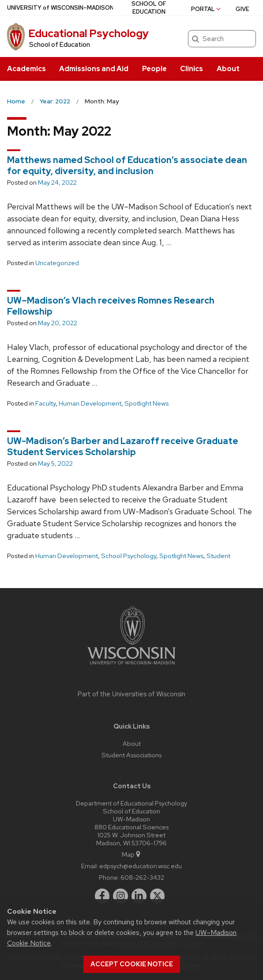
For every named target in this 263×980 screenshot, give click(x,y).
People (154, 69)
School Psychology (129, 556)
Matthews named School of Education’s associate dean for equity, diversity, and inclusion (127, 165)
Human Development (90, 403)
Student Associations (131, 755)
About (228, 69)
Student (218, 556)
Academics (26, 69)
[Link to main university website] (131, 666)
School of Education (60, 45)
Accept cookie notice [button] (132, 964)
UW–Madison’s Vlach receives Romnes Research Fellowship (111, 306)
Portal (207, 9)
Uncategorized (57, 263)
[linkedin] (139, 896)
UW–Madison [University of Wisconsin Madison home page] (60, 8)
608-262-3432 (142, 877)
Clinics (192, 69)
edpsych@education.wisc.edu (141, 866)
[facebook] (102, 896)
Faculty (45, 403)
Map (132, 854)
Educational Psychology (88, 33)
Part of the (131, 694)
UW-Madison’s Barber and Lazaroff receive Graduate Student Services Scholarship (123, 446)
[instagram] (120, 896)
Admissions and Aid (94, 69)
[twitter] (158, 896)
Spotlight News (147, 403)
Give (242, 9)
